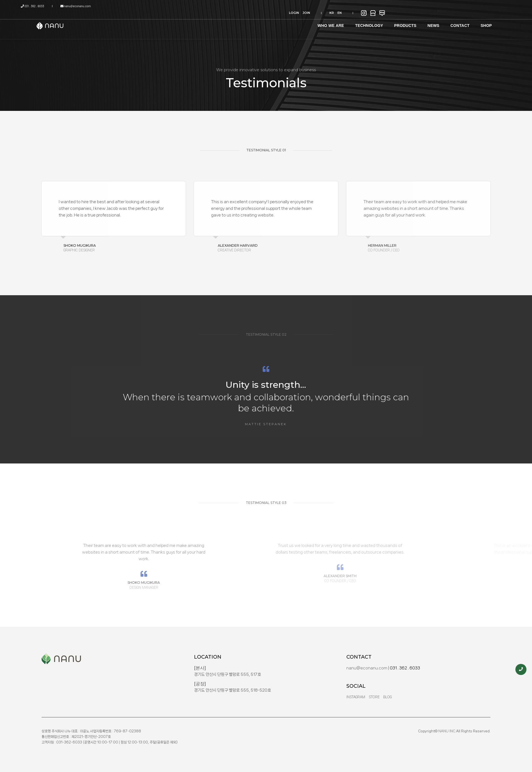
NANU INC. (447, 731)
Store (374, 697)
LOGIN (408, 6)
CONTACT (439, 22)
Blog (388, 697)
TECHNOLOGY (348, 22)
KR (440, 6)
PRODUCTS (385, 22)
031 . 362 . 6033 (53, 6)
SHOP (465, 22)
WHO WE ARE (310, 22)
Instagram (356, 697)
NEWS (413, 22)
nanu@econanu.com (90, 6)
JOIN (421, 6)
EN (448, 6)
